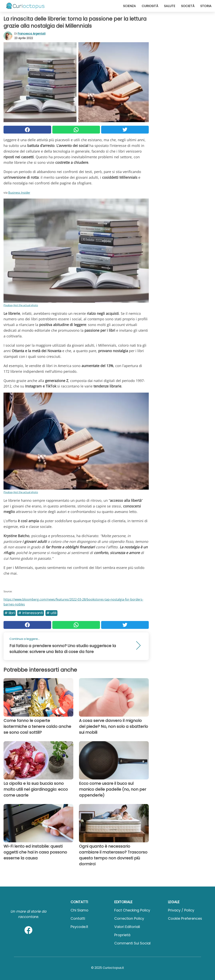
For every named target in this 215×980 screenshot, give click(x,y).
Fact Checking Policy (132, 910)
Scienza (129, 6)
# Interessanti (31, 613)
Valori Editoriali (127, 927)
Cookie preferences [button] (185, 918)
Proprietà (122, 935)
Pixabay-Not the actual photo (21, 305)
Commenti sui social (132, 943)
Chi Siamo (79, 910)
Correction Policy (129, 918)
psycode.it (79, 927)
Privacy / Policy (181, 910)
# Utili (51, 613)
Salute (170, 6)
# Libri (10, 613)
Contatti (78, 918)
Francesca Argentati (32, 34)
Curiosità (150, 6)
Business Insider (19, 192)
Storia (206, 6)
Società (188, 6)
